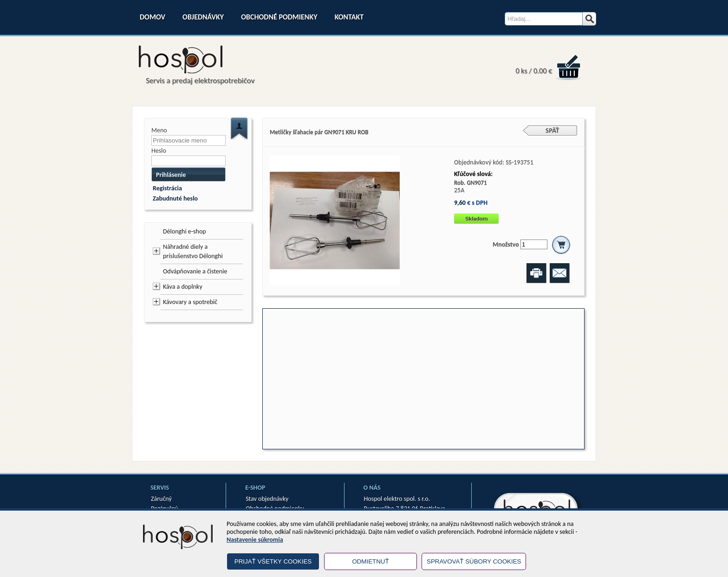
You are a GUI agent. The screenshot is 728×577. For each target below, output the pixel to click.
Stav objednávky (267, 499)
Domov (153, 17)
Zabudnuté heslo (175, 198)
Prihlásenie (171, 175)
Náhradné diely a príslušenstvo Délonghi (193, 251)
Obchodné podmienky (279, 17)
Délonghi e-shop (185, 231)
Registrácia (167, 188)
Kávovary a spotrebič (190, 302)
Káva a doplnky (183, 287)
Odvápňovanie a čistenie (195, 271)
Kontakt (349, 17)
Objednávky (203, 17)
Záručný (161, 499)
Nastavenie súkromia (255, 540)
